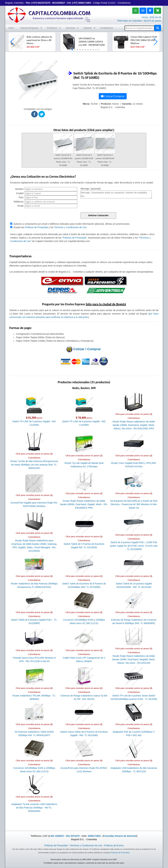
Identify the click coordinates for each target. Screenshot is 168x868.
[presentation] (105, 206)
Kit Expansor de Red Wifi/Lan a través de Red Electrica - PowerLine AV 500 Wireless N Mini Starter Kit (134, 504)
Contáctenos (124, 3)
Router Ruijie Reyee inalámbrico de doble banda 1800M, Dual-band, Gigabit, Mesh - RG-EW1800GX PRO (84, 504)
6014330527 (59, 3)
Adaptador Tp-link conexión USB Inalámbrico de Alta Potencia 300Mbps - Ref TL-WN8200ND (34, 808)
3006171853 (84, 3)
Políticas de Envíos (114, 845)
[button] (156, 42)
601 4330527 (57, 836)
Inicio (11, 28)
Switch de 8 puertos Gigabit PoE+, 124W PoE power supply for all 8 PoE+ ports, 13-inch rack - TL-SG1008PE (134, 546)
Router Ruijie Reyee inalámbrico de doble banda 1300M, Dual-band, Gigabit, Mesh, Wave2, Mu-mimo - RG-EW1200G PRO (134, 425)
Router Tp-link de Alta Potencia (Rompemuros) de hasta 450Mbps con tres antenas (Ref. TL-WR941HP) (34, 465)
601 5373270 (73, 836)
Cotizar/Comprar (113, 96)
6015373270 (44, 3)
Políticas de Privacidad (36, 227)
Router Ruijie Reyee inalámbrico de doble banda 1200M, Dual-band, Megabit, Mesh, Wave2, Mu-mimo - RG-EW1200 (134, 659)
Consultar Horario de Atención (120, 836)
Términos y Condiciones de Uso (70, 227)
